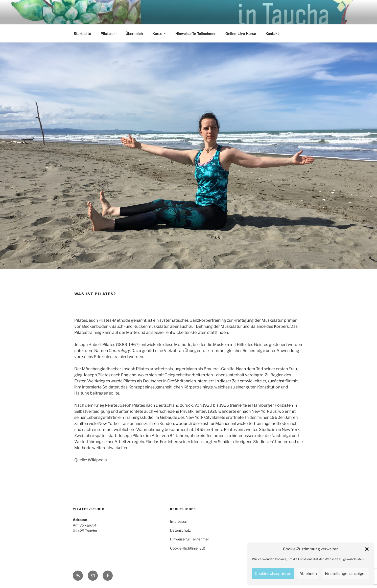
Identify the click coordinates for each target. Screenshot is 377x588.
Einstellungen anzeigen (346, 574)
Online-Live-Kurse (241, 34)
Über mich (134, 34)
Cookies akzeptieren (273, 574)
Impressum (179, 521)
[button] (367, 549)
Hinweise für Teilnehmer (196, 34)
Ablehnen (308, 574)
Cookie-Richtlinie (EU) (188, 548)
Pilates (109, 34)
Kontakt (272, 34)
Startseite (82, 34)
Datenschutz (180, 530)
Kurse (160, 34)
